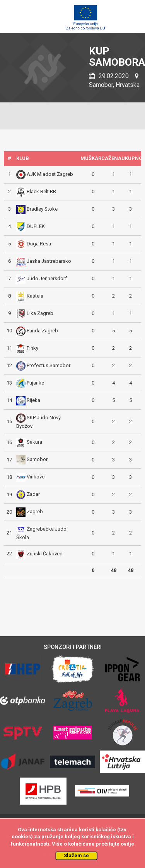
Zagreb (35, 512)
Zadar (33, 494)
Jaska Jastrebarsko (49, 261)
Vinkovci (36, 477)
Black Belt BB (41, 191)
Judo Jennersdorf (47, 278)
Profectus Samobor (49, 365)
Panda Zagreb (42, 331)
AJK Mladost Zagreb (50, 174)
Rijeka (33, 400)
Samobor (37, 460)
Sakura (34, 442)
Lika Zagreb (40, 313)
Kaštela (35, 296)
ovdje (127, 844)
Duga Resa (39, 244)
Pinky (32, 348)
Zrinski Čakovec (44, 554)
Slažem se (76, 855)
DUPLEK (36, 226)
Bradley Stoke (42, 209)
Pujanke (35, 383)
